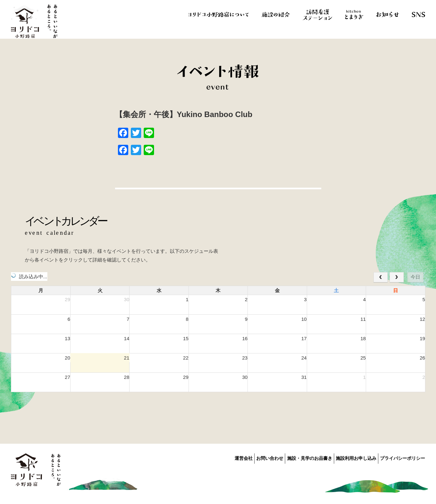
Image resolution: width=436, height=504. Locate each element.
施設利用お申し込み (350, 457)
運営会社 (218, 457)
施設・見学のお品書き (297, 457)
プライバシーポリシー (402, 457)
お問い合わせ (251, 457)
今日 (415, 277)
